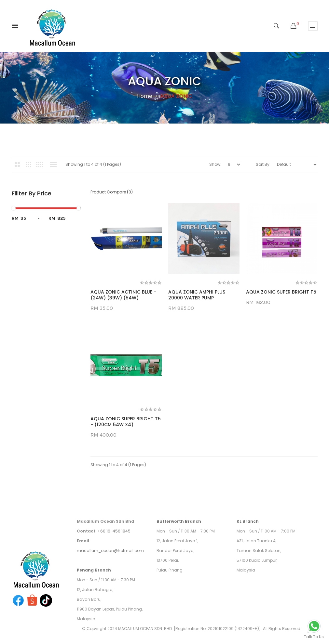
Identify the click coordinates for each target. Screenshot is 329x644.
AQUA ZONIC (176, 96)
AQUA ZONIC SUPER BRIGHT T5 (281, 292)
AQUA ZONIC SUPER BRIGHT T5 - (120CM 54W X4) (126, 422)
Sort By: (263, 164)
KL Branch (248, 521)
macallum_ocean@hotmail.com (110, 551)
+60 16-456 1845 (114, 531)
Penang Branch (94, 570)
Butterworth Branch (179, 521)
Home (145, 96)
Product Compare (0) (112, 192)
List (54, 164)
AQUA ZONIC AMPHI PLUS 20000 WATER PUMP (197, 295)
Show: (215, 164)
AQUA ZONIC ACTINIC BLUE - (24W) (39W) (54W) (123, 295)
